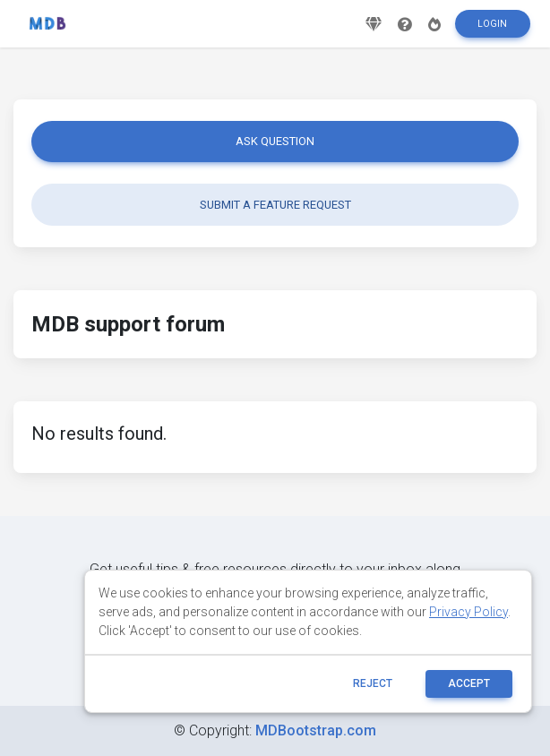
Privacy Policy (468, 612)
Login (492, 30)
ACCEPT (469, 683)
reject (373, 683)
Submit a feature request (275, 205)
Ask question (275, 141)
